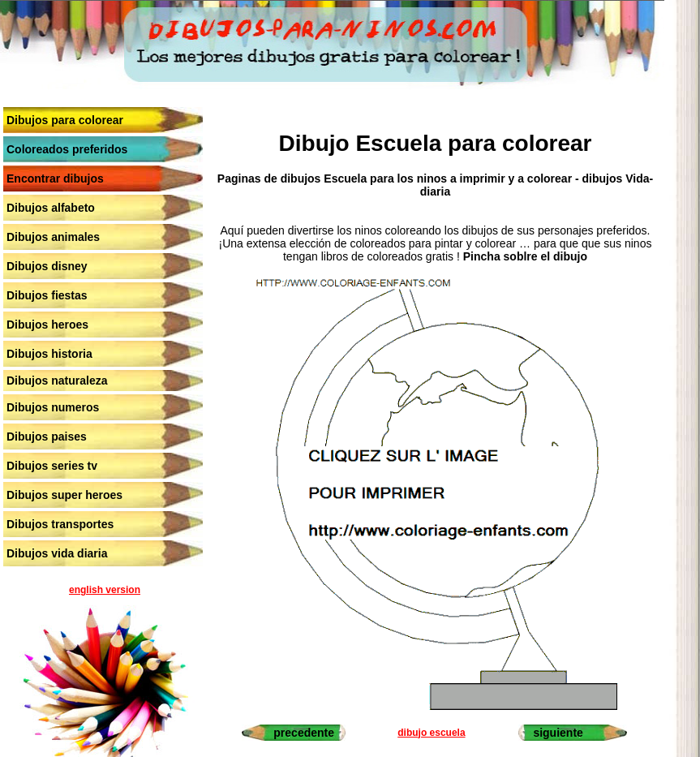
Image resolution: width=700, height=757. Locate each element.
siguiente (558, 733)
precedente (304, 733)
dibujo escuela (431, 733)
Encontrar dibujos (55, 178)
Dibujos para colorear (65, 120)
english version (105, 590)
